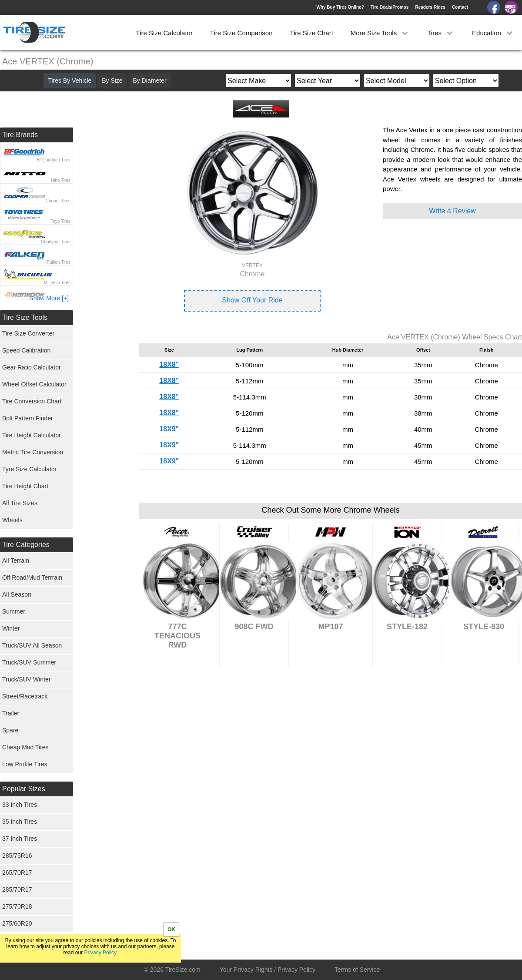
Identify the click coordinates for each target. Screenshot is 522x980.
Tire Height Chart (25, 486)
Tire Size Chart (311, 33)
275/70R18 (17, 906)
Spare (10, 730)
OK (171, 930)
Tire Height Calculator (32, 435)
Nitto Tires (61, 180)
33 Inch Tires (20, 805)
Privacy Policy (100, 953)
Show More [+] (49, 298)
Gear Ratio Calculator (32, 367)
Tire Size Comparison (241, 33)
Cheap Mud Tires (25, 747)
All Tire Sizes (20, 503)
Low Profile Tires (25, 764)
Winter (11, 628)
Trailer (11, 713)
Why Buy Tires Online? (340, 7)
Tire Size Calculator (164, 33)
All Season (17, 594)
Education (493, 33)
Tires (441, 33)
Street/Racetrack (25, 696)
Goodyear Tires (56, 242)
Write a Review (452, 211)
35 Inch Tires (20, 822)
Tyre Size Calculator (29, 469)
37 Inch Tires (20, 839)
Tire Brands (20, 135)
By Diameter (150, 81)
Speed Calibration (26, 350)
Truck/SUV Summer (29, 662)
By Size (112, 81)
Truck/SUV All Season (32, 645)
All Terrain (16, 560)
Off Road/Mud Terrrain (32, 577)
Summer (14, 611)
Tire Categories (26, 545)
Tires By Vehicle (70, 81)
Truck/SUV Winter (27, 679)
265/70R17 (17, 873)
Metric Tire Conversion (33, 452)
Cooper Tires (58, 201)
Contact (460, 7)
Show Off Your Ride (252, 300)
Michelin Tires (57, 283)
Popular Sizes (24, 789)
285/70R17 (17, 889)
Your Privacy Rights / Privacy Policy (268, 970)
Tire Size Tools (25, 317)
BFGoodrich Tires (54, 160)
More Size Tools (380, 33)
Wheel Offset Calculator (34, 384)
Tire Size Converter (28, 333)
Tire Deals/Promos (390, 7)
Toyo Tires (60, 221)
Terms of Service (357, 970)
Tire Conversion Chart (32, 401)
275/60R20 (17, 923)
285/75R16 (17, 856)
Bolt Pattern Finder (28, 418)
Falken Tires (59, 262)
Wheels (12, 520)
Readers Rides (430, 7)
